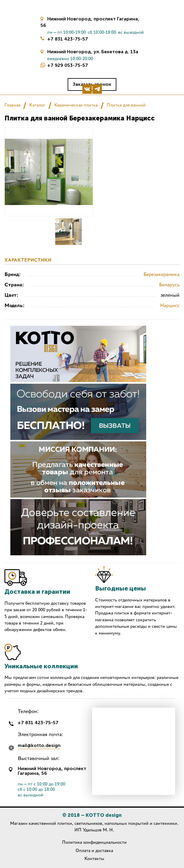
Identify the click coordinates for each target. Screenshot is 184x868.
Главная (12, 105)
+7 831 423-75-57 (68, 39)
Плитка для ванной (126, 105)
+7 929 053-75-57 (68, 65)
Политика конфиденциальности (94, 842)
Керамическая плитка (76, 105)
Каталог (37, 105)
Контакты (94, 858)
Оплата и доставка (94, 850)
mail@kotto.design (39, 746)
